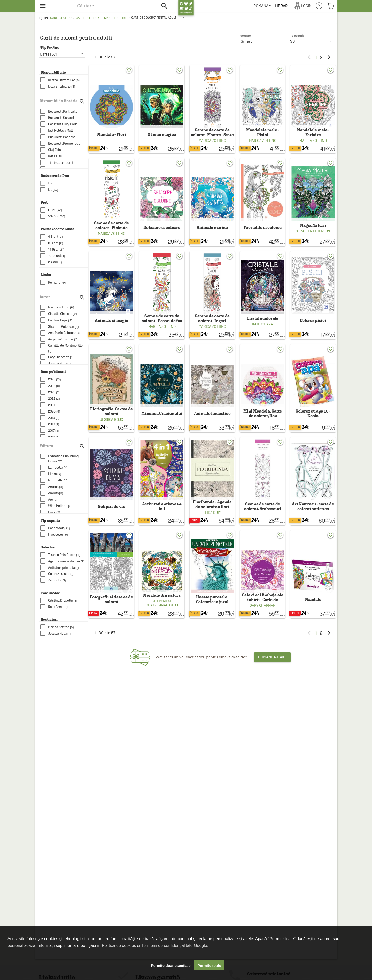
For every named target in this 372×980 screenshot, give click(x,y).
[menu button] (54, 6)
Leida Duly (212, 531)
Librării (283, 6)
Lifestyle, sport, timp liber (109, 18)
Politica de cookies (119, 946)
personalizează (21, 946)
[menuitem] (263, 6)
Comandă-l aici (272, 679)
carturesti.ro (61, 18)
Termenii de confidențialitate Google (174, 946)
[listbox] (158, 17)
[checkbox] (64, 80)
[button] (121, 6)
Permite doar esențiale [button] (171, 966)
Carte (80, 18)
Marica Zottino (212, 144)
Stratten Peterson (313, 238)
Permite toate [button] (209, 966)
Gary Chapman (262, 627)
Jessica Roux (111, 434)
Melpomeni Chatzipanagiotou (162, 625)
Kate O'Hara (263, 335)
